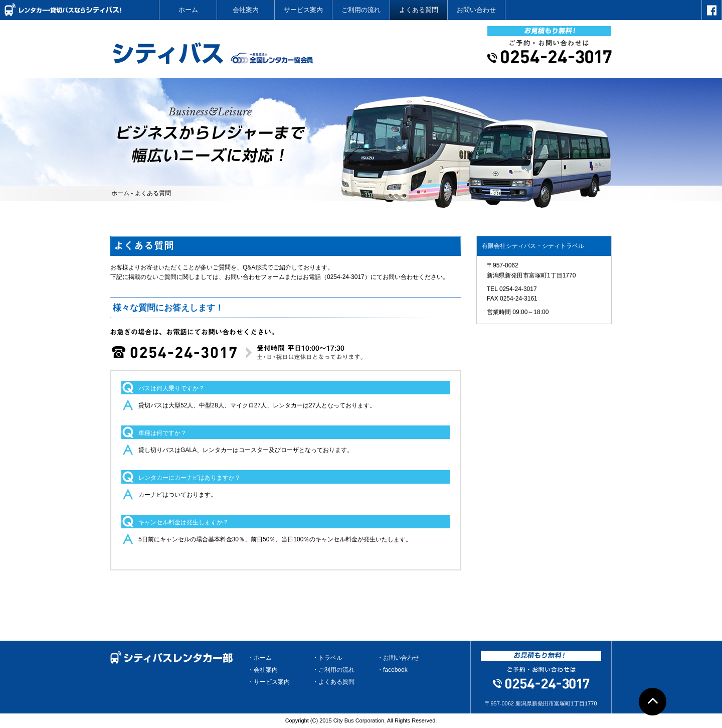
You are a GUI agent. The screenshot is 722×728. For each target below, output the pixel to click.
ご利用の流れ (361, 10)
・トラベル (327, 658)
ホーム (188, 10)
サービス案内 (303, 10)
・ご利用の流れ (333, 670)
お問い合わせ (476, 10)
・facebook (392, 670)
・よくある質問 (333, 682)
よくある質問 (419, 10)
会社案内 (246, 10)
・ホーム (260, 658)
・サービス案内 (269, 682)
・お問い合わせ (398, 658)
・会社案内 (263, 670)
